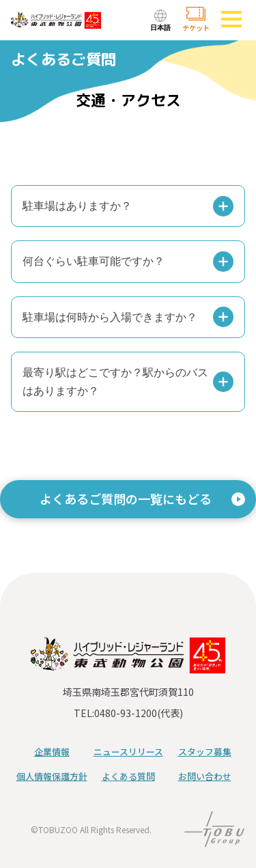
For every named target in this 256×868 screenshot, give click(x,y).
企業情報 (52, 752)
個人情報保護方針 (52, 776)
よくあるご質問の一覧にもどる (126, 499)
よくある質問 (128, 776)
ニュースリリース (128, 752)
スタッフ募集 (205, 752)
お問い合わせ (205, 776)
